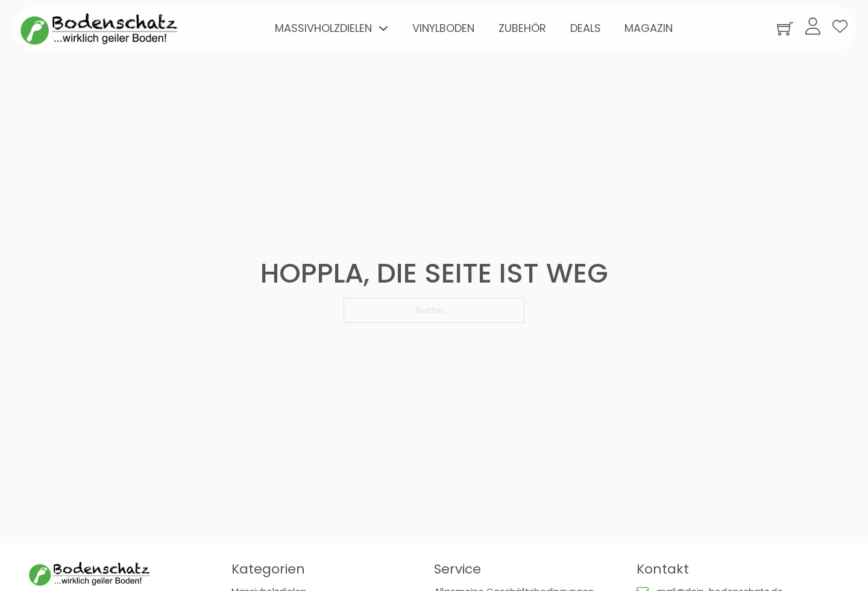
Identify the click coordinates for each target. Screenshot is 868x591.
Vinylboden (443, 28)
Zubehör (522, 28)
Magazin (649, 28)
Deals (586, 28)
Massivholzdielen (323, 28)
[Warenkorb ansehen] (785, 29)
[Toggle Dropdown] (383, 28)
